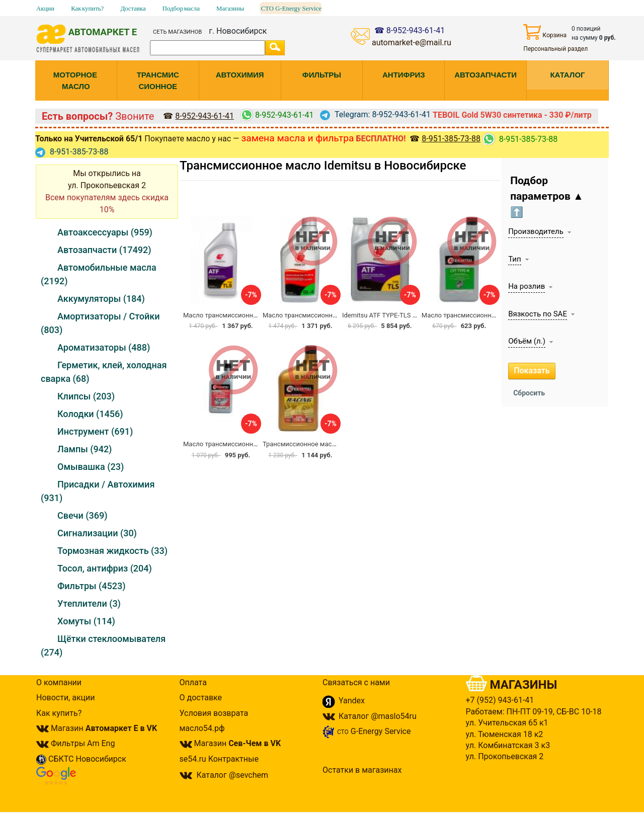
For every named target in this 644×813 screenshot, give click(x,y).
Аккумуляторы (101, 299)
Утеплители (89, 603)
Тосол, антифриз (105, 568)
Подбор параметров (547, 196)
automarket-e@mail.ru (412, 43)
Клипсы (86, 396)
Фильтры (91, 586)
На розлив (527, 286)
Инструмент (95, 431)
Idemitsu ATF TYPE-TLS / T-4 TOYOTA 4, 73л (406, 315)
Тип (514, 259)
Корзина (545, 32)
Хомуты (86, 621)
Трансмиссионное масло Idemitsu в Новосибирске (323, 166)
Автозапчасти (104, 250)
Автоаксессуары (105, 232)
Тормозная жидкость (112, 551)
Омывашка (91, 467)
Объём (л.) (527, 341)
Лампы (85, 449)
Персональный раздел (555, 49)
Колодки (90, 414)
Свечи (82, 515)
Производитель (536, 231)
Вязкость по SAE (538, 314)
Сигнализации (97, 533)
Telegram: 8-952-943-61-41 (375, 114)
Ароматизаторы (104, 347)
